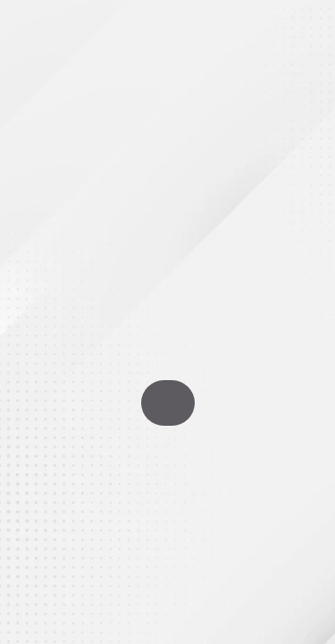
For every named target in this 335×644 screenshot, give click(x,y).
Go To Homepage (168, 403)
